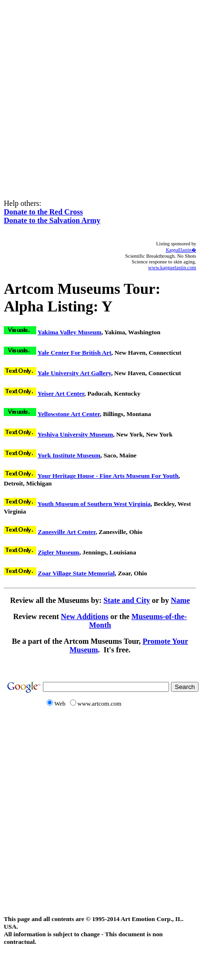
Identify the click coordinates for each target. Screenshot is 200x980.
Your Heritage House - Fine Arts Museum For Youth (108, 476)
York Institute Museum (69, 455)
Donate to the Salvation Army (52, 220)
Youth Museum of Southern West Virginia (94, 504)
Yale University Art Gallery (74, 373)
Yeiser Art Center (61, 393)
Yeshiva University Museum (75, 434)
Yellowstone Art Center (69, 414)
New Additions (85, 616)
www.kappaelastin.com (172, 267)
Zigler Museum (58, 552)
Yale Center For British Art (75, 353)
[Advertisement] (98, 93)
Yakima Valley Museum (70, 332)
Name (180, 600)
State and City (127, 600)
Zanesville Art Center (66, 532)
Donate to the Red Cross (43, 212)
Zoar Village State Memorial (76, 573)
